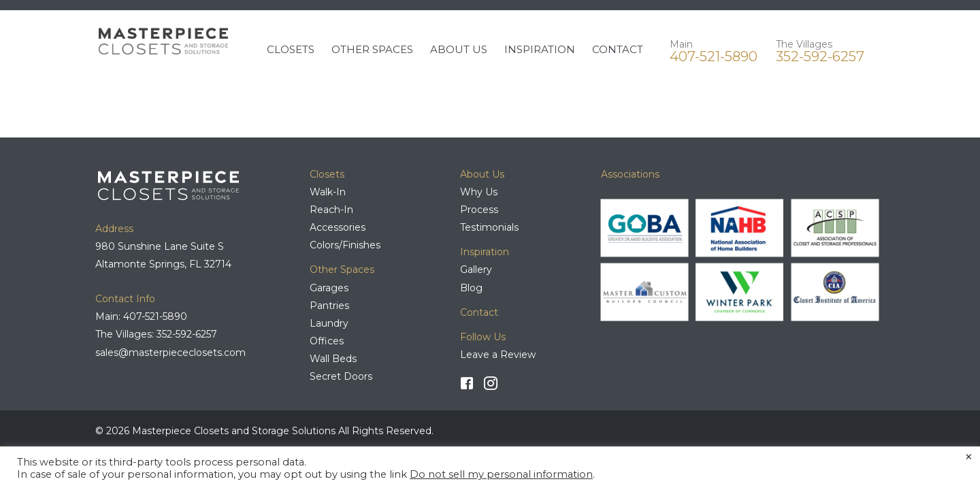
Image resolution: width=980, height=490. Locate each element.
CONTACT (618, 49)
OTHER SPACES (372, 49)
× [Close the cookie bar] (969, 457)
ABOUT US (459, 49)
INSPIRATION (540, 49)
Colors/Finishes (345, 245)
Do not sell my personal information (501, 474)
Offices (327, 341)
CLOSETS (291, 49)
